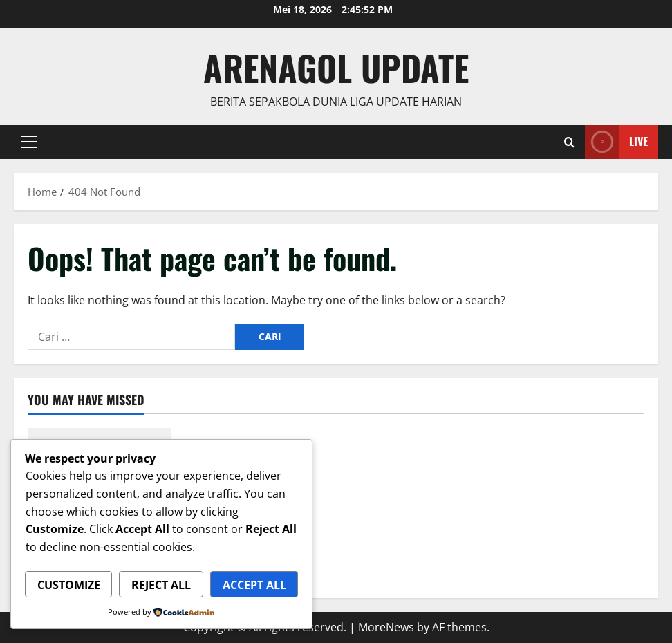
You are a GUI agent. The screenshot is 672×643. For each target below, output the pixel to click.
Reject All (161, 585)
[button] (29, 142)
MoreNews (386, 627)
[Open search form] (569, 142)
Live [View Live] (616, 142)
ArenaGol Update (336, 67)
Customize (69, 585)
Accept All (254, 585)
